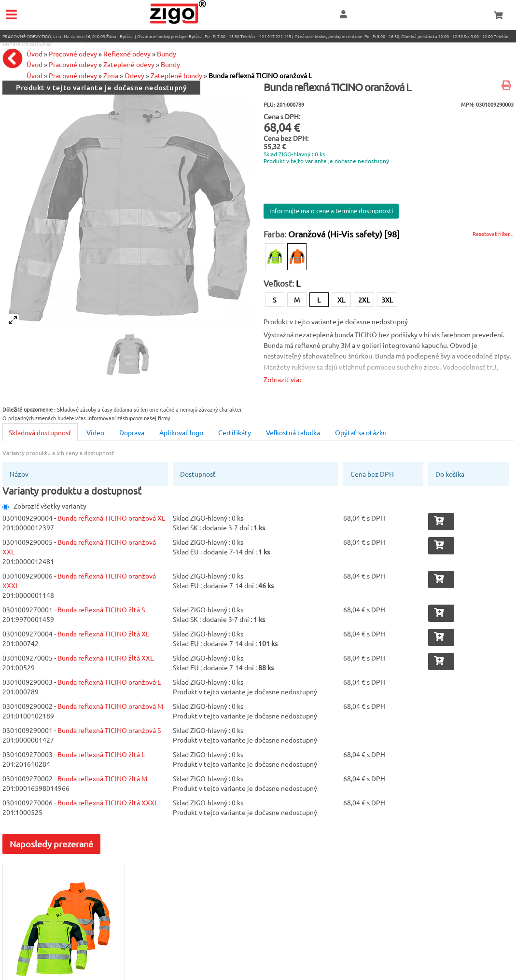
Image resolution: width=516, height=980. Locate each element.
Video (95, 432)
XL (341, 300)
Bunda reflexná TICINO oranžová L (260, 75)
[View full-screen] (13, 320)
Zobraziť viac (283, 379)
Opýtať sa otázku (361, 432)
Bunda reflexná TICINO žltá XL (103, 634)
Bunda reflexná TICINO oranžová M (110, 706)
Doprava (132, 432)
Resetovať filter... (493, 234)
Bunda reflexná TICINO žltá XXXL (108, 802)
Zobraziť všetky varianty (44, 506)
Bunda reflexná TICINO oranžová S (109, 730)
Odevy (134, 75)
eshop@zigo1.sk (69, 44)
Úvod (35, 75)
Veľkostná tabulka (293, 432)
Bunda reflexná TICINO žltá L (101, 754)
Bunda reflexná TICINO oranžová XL (111, 518)
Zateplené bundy (176, 75)
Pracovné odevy (73, 75)
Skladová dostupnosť (40, 432)
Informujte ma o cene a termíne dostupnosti (331, 211)
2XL (364, 300)
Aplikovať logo (181, 432)
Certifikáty (235, 432)
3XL (387, 300)
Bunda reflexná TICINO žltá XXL (105, 658)
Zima (111, 75)
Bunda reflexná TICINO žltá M (102, 778)
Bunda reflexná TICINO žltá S (101, 609)
